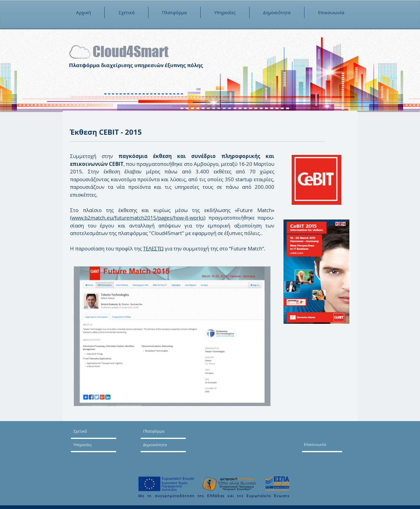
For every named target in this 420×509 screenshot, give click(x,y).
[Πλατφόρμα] (157, 431)
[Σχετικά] (96, 431)
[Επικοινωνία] (324, 445)
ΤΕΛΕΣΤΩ (153, 248)
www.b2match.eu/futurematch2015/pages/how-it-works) (138, 218)
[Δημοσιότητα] (160, 445)
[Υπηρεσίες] (91, 445)
